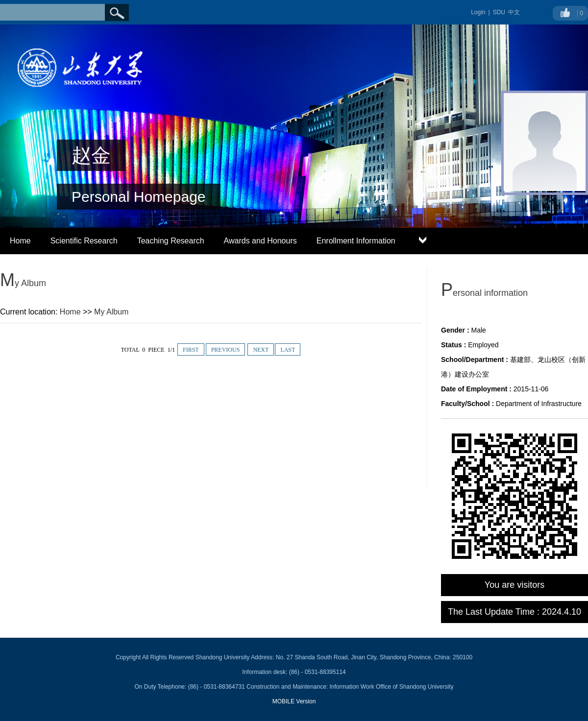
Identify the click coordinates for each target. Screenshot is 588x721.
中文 (514, 12)
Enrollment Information (356, 241)
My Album (111, 312)
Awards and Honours (260, 241)
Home (20, 241)
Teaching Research (171, 241)
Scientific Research (84, 241)
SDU (499, 12)
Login (478, 12)
